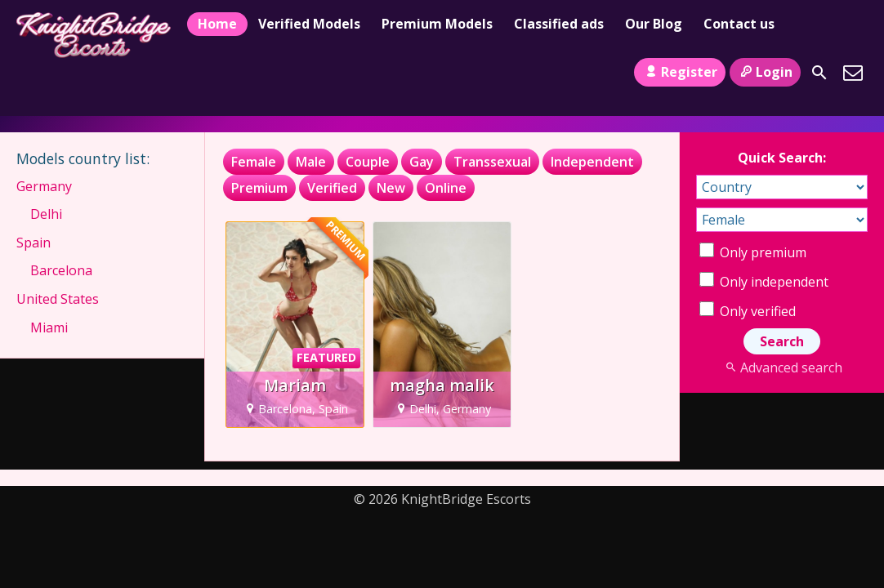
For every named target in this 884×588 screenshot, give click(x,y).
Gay (422, 162)
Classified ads (559, 24)
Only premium (753, 252)
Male (311, 162)
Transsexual (492, 162)
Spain (33, 243)
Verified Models (309, 24)
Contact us (739, 24)
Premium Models (437, 24)
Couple (368, 162)
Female (254, 162)
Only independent (764, 282)
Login (765, 72)
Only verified (748, 311)
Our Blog (654, 24)
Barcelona (61, 270)
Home (217, 24)
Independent (592, 162)
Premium (259, 188)
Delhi (46, 214)
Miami (49, 327)
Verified (332, 188)
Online (446, 188)
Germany (44, 186)
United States (58, 299)
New (391, 188)
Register (679, 72)
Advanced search (781, 367)
